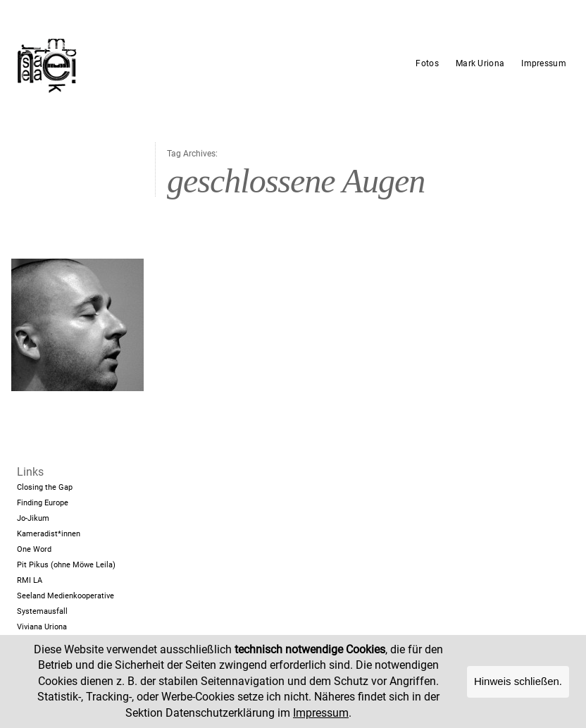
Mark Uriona (480, 63)
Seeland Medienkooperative (66, 596)
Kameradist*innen (49, 534)
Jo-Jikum (33, 518)
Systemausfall (42, 611)
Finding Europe (43, 503)
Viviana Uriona (42, 627)
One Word (34, 549)
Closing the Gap (45, 487)
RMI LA (30, 580)
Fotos (427, 63)
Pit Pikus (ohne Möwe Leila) (66, 565)
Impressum (544, 63)
